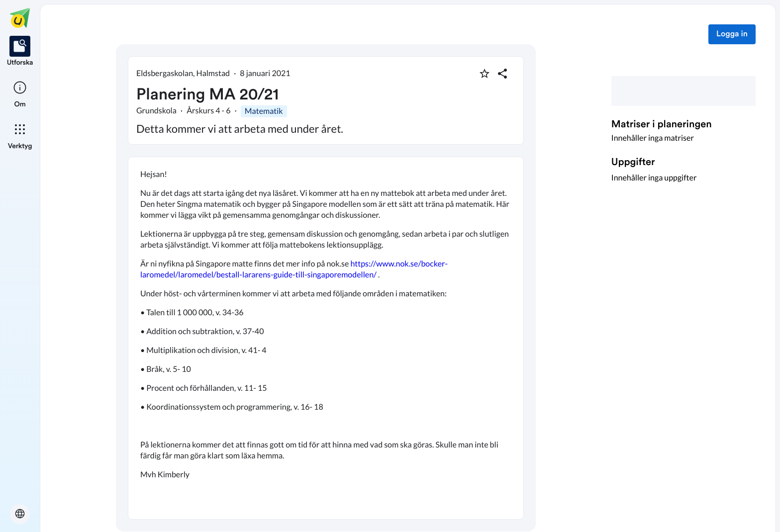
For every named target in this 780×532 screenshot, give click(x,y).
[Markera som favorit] (485, 74)
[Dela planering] (502, 74)
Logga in (732, 34)
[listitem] (20, 52)
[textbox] (326, 338)
